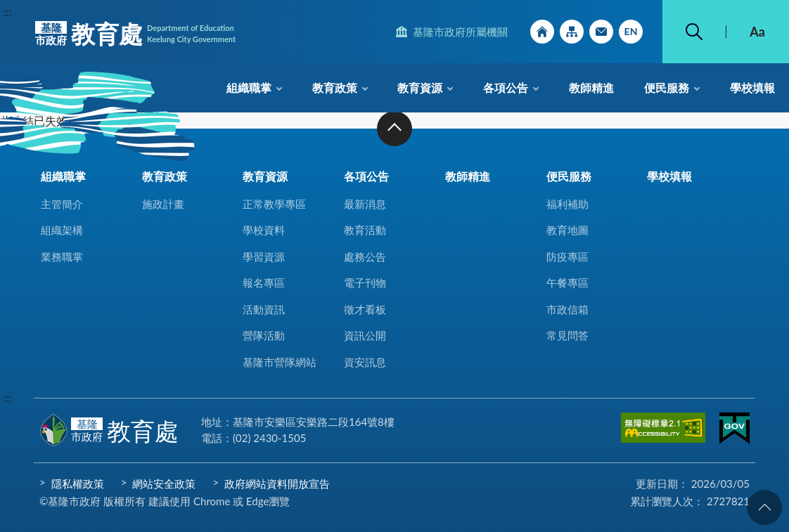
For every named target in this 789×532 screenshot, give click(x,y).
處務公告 (365, 257)
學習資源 (264, 257)
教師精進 (591, 87)
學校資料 (264, 230)
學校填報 (752, 87)
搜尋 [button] (694, 32)
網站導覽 (572, 32)
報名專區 (264, 283)
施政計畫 (163, 204)
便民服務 (667, 87)
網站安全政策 (164, 484)
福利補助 (567, 204)
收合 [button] (394, 129)
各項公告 (506, 87)
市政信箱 (601, 32)
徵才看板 (365, 309)
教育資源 (420, 87)
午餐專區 (567, 283)
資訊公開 (365, 335)
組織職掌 (249, 87)
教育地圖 (567, 230)
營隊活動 (264, 335)
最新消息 (365, 204)
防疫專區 (567, 257)
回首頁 (542, 32)
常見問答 (567, 335)
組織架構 (62, 230)
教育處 (135, 34)
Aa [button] (757, 32)
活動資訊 (264, 309)
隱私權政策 (78, 484)
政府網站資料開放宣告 (277, 484)
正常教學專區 (274, 204)
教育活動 (365, 230)
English (631, 32)
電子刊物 (365, 283)
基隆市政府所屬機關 (460, 32)
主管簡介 (62, 204)
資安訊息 (365, 362)
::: (8, 12)
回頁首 (764, 507)
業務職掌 (62, 257)
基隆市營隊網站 (280, 362)
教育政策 (335, 87)
